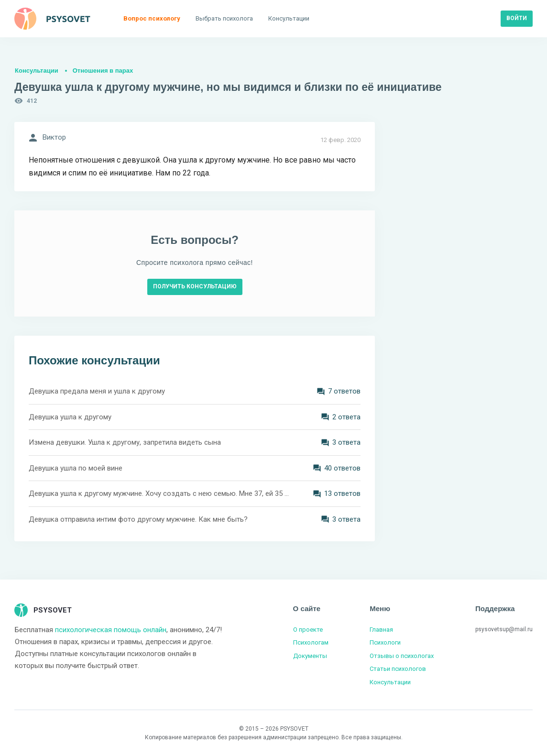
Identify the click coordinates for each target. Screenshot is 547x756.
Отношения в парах (103, 71)
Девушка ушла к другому (70, 417)
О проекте (308, 630)
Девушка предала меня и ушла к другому (97, 391)
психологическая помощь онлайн (111, 630)
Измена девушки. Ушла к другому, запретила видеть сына (125, 442)
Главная (381, 630)
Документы (310, 656)
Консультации (37, 71)
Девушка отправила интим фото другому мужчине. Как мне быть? (138, 519)
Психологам (311, 642)
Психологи (385, 642)
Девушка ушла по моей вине (76, 468)
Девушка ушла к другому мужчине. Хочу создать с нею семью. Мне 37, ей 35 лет (159, 493)
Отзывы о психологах (402, 656)
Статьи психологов (398, 669)
